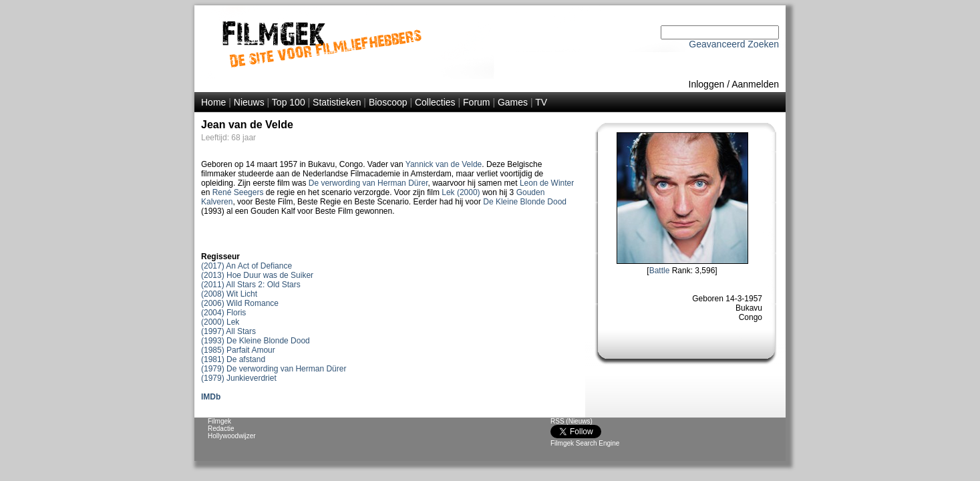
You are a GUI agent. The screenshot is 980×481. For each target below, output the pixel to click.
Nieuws (249, 102)
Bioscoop (388, 102)
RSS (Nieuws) (571, 421)
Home (213, 102)
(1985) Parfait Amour (238, 350)
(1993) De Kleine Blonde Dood (256, 341)
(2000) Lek (220, 322)
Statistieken (337, 102)
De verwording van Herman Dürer (368, 183)
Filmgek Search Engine (585, 443)
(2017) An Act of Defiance (247, 266)
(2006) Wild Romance (240, 303)
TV (541, 102)
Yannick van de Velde (444, 164)
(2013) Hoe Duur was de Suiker (257, 275)
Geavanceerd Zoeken (734, 44)
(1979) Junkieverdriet (239, 378)
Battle (660, 271)
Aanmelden (755, 84)
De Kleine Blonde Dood (525, 202)
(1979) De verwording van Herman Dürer (274, 369)
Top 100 (289, 102)
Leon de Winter (547, 183)
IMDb (211, 397)
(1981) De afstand (233, 359)
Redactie (221, 429)
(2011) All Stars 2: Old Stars (251, 285)
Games (513, 102)
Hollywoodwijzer (232, 436)
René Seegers (238, 192)
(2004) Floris (223, 313)
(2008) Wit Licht (229, 294)
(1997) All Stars (228, 331)
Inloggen (707, 84)
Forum (476, 102)
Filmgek (219, 421)
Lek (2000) (461, 192)
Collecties (435, 102)
